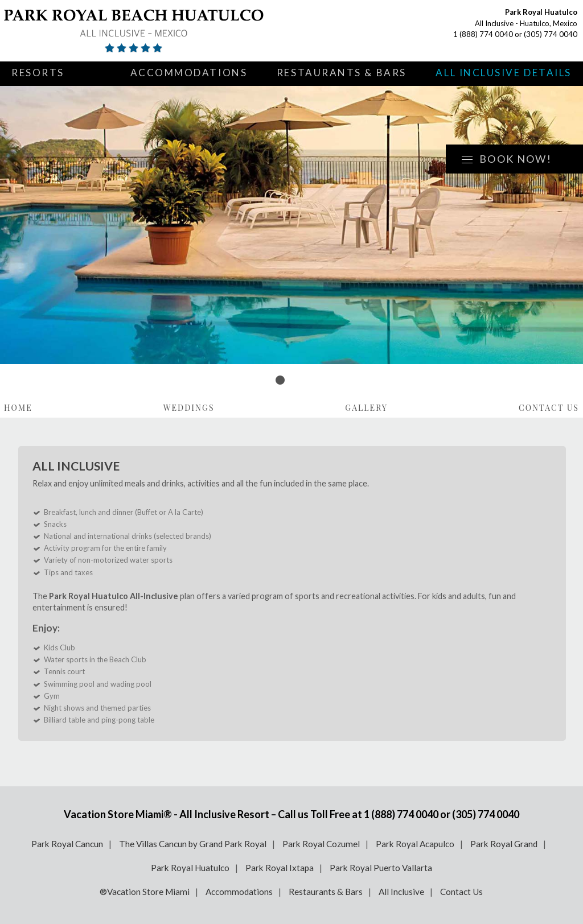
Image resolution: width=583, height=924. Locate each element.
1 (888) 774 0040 (483, 34)
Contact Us (549, 408)
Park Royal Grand (504, 844)
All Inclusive (401, 892)
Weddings (189, 408)
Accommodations (189, 73)
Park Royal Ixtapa (280, 868)
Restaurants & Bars (342, 73)
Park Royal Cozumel (321, 844)
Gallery (366, 408)
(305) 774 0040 (551, 34)
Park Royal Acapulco (415, 844)
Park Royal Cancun (67, 844)
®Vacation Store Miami (145, 892)
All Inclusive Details (504, 73)
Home (18, 408)
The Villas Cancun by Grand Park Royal (193, 844)
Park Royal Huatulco (190, 868)
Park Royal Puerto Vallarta (381, 868)
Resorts (38, 73)
